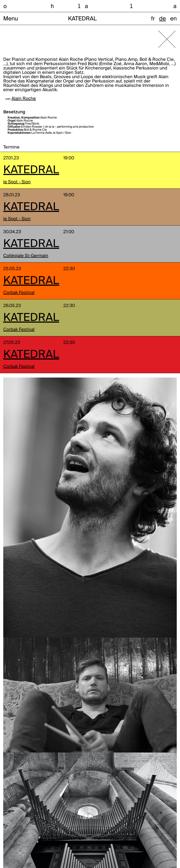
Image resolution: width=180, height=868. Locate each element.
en (173, 19)
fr (153, 19)
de (162, 19)
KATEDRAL (31, 170)
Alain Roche (24, 99)
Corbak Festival (19, 293)
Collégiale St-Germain (26, 256)
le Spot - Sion (17, 182)
